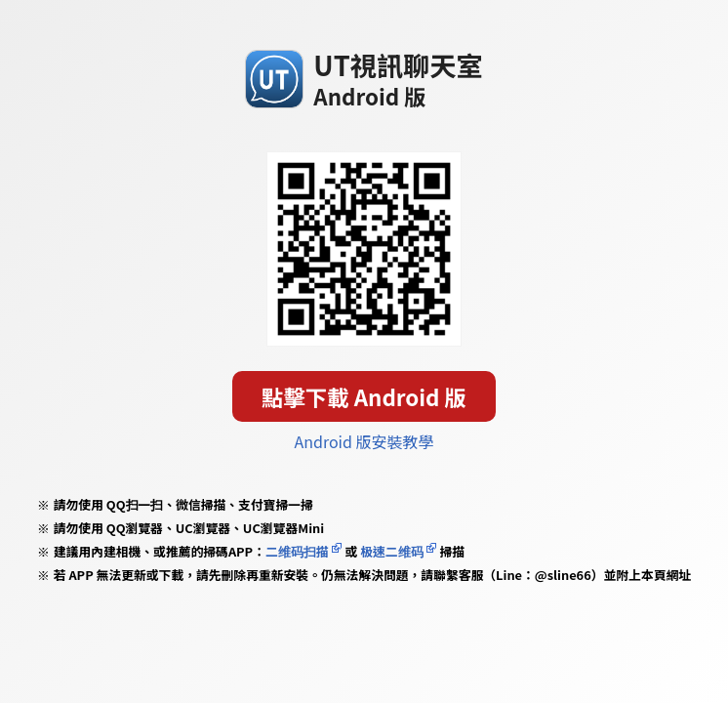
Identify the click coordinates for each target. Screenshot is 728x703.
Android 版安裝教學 (364, 441)
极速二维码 (391, 551)
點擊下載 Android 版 (364, 396)
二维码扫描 (297, 551)
